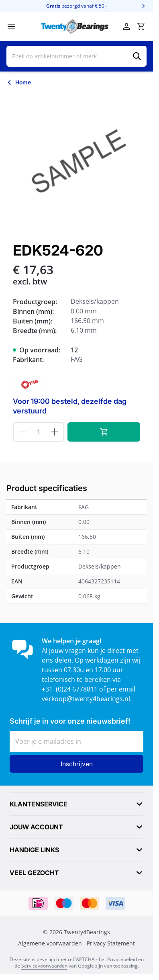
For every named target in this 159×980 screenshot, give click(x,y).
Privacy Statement (111, 943)
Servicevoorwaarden (44, 966)
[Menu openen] (11, 27)
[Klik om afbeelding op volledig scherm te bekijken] (76, 163)
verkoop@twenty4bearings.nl (86, 699)
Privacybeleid (122, 959)
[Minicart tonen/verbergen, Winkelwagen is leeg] (141, 27)
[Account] (126, 27)
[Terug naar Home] (19, 82)
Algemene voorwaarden (50, 943)
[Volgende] (143, 6)
